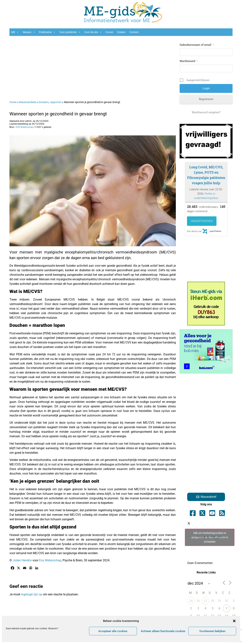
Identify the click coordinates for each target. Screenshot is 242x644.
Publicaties (47, 32)
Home (13, 102)
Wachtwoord (189, 61)
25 (191, 601)
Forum (109, 32)
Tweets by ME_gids (210, 537)
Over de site (93, 32)
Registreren (206, 99)
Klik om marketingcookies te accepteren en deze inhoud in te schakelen (210, 537)
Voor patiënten (70, 32)
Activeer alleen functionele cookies (163, 631)
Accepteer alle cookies (113, 631)
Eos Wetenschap (50, 560)
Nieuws (29, 32)
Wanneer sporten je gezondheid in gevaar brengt (58, 114)
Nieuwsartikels (28, 102)
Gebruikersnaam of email (197, 45)
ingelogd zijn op (32, 594)
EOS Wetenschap (24, 127)
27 (205, 601)
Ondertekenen (202, 221)
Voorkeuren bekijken (212, 631)
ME (15, 32)
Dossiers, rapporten (50, 102)
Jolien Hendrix (22, 560)
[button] (234, 621)
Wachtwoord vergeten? (206, 112)
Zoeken (121, 32)
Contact (134, 32)
